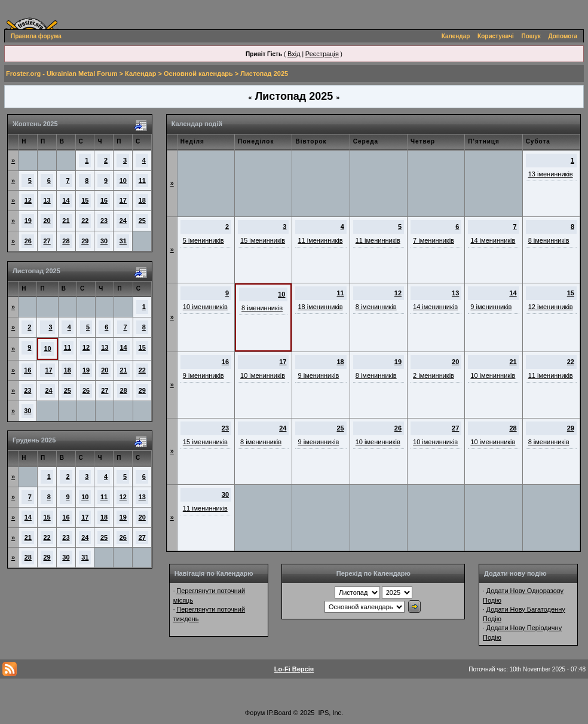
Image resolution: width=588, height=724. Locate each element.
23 (104, 221)
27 (47, 241)
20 (47, 221)
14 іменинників (493, 240)
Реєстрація (322, 54)
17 (123, 200)
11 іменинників (320, 240)
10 (123, 181)
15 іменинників (263, 240)
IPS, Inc (330, 713)
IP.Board (279, 713)
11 (142, 181)
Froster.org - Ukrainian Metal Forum (62, 74)
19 (28, 221)
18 (142, 200)
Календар (456, 36)
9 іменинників (491, 307)
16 (104, 200)
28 (66, 241)
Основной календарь (198, 74)
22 (85, 221)
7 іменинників (434, 240)
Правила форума (36, 36)
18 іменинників (320, 307)
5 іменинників (203, 240)
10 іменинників (205, 307)
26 (28, 241)
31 (123, 241)
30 (104, 241)
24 (123, 221)
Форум (255, 713)
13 (47, 200)
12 (28, 200)
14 (66, 200)
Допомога (563, 36)
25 (142, 221)
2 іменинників (434, 375)
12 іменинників (551, 307)
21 (66, 221)
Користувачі (496, 36)
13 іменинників (551, 174)
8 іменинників (549, 240)
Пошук (531, 36)
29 (85, 241)
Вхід (294, 54)
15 (85, 200)
